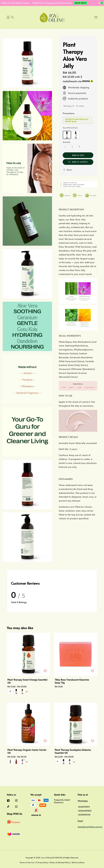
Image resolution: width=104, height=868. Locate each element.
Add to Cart (78, 155)
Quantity (66, 142)
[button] (8, 17)
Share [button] (67, 170)
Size (70, 128)
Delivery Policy (78, 862)
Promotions (69, 113)
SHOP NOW (84, 3)
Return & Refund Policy (60, 862)
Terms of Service (27, 862)
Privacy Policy (42, 862)
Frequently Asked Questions (62, 801)
